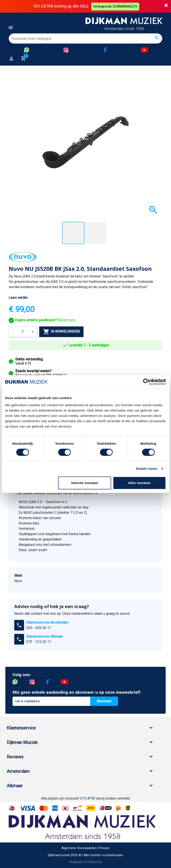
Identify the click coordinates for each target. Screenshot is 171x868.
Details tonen (147, 469)
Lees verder (18, 297)
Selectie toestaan (85, 483)
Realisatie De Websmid (86, 862)
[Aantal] (22, 332)
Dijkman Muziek (22, 742)
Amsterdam (18, 771)
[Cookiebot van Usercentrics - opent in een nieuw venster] (146, 382)
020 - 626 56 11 (39, 628)
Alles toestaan (139, 483)
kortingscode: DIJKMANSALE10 (116, 6)
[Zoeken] (85, 38)
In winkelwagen (61, 332)
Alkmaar (15, 786)
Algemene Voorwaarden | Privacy (85, 848)
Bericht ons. (42, 320)
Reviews (15, 757)
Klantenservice (21, 728)
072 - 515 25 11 (39, 642)
